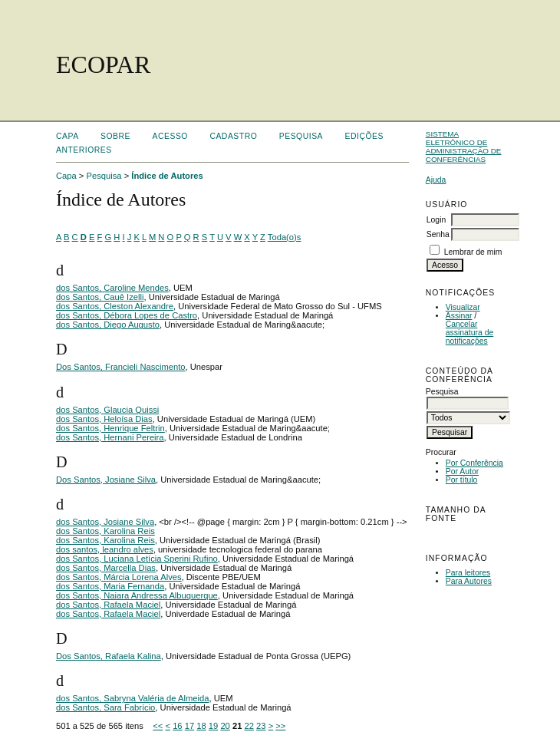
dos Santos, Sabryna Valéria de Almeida (132, 698)
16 (177, 726)
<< (158, 726)
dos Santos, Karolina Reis (105, 531)
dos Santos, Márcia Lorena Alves (119, 577)
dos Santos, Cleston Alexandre (115, 306)
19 (213, 726)
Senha (438, 234)
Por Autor (462, 471)
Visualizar (463, 307)
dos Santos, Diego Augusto (108, 325)
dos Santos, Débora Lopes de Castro (127, 315)
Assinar (459, 316)
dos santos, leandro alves (105, 549)
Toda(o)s (285, 237)
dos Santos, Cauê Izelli (100, 297)
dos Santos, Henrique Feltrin (110, 428)
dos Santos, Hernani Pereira (110, 437)
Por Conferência (474, 463)
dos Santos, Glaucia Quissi (107, 410)
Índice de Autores (167, 176)
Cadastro (233, 136)
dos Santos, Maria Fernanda (110, 586)
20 (225, 726)
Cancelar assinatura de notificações (469, 333)
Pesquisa (301, 136)
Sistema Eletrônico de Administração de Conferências (464, 147)
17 (189, 726)
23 (261, 726)
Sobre (115, 136)
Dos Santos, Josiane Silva (106, 480)
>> (280, 726)
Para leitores (468, 573)
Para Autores (469, 581)
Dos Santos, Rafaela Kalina (109, 656)
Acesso (170, 136)
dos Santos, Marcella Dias (106, 568)
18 (201, 726)
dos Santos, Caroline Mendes (112, 288)
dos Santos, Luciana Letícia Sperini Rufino (137, 559)
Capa (68, 136)
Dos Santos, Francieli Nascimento (121, 367)
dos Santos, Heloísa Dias (104, 419)
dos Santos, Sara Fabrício (105, 707)
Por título (462, 480)
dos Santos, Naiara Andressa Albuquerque (137, 595)
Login (436, 220)
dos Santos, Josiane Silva (105, 522)
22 (249, 726)
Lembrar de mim (473, 252)
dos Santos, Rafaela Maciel (108, 605)
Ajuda (436, 180)
